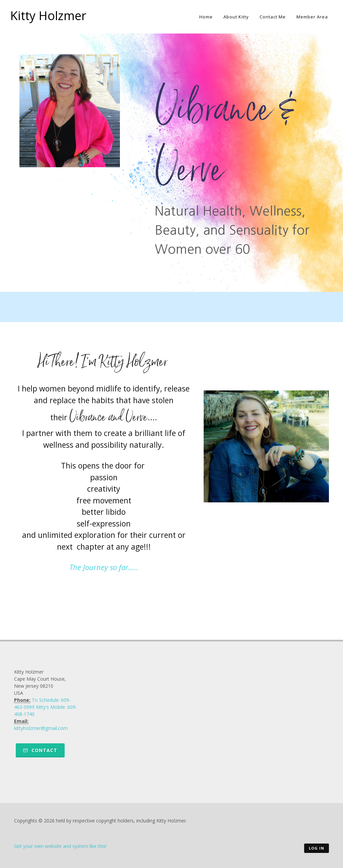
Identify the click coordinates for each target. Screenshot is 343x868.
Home (206, 17)
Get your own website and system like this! (60, 846)
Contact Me (273, 17)
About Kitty (236, 17)
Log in (317, 848)
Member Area (312, 17)
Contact (40, 750)
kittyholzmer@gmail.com (41, 728)
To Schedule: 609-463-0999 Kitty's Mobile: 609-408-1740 (46, 707)
